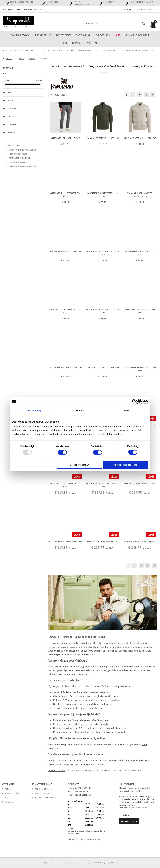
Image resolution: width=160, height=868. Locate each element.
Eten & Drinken (73, 43)
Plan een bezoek (57, 770)
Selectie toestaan (80, 465)
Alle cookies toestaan (126, 465)
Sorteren (61, 95)
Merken (92, 43)
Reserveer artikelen (43, 790)
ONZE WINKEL (84, 35)
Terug (9, 58)
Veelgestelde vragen (44, 786)
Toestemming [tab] (33, 410)
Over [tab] (127, 410)
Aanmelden (127, 818)
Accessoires (63, 35)
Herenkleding (42, 35)
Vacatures (103, 35)
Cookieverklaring (83, 859)
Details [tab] (80, 410)
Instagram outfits (12, 790)
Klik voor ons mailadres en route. (84, 836)
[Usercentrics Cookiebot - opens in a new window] (134, 401)
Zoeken (143, 23)
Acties (7, 786)
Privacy (70, 859)
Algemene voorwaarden (45, 794)
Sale (117, 35)
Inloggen (126, 9)
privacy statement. (139, 804)
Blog (7, 794)
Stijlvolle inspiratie (137, 35)
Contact (152, 9)
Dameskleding (20, 35)
